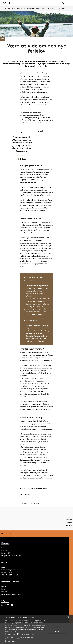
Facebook (24, 498)
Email (24, 503)
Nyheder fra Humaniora (49, 8)
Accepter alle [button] (57, 627)
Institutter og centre (9, 570)
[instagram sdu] (8, 605)
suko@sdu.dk (40, 73)
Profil (3, 567)
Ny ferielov (62, 8)
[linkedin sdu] (2, 605)
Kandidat (5, 589)
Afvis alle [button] (57, 632)
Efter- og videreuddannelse (11, 594)
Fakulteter (19, 8)
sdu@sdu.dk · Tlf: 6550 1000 (11, 556)
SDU (4, 8)
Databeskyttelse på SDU (8, 614)
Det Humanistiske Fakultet (32, 8)
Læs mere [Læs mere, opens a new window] (13, 631)
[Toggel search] (63, 3)
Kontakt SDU (6, 553)
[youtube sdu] (12, 605)
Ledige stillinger (7, 572)
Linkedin (43, 498)
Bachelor (4, 586)
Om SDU (11, 8)
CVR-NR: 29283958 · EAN (10, 575)
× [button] (71, 617)
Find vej (4, 550)
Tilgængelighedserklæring (8, 611)
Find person (5, 548)
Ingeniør (4, 592)
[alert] (36, 629)
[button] (6, 634)
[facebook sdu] (5, 605)
